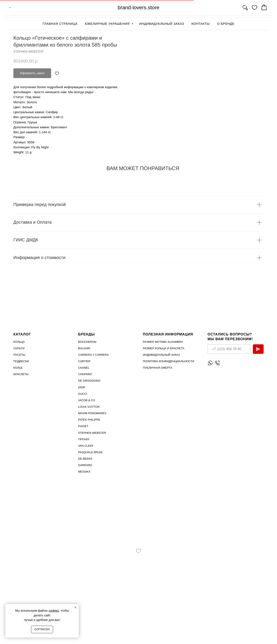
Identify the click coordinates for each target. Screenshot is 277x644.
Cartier (84, 361)
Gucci (83, 394)
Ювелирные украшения (108, 24)
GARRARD (85, 465)
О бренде (226, 24)
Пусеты (19, 355)
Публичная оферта (158, 368)
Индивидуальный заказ (162, 24)
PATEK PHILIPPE (89, 420)
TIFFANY (84, 439)
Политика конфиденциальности (168, 361)
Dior (82, 387)
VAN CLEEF (86, 446)
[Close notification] (76, 607)
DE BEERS (85, 459)
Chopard (85, 374)
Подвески (21, 361)
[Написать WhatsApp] (210, 363)
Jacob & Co (87, 400)
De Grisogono (89, 381)
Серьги (19, 348)
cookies (54, 611)
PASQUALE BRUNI (90, 452)
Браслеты (21, 374)
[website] (245, 9)
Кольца (19, 342)
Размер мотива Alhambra (163, 342)
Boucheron (87, 342)
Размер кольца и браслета (164, 348)
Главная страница (60, 24)
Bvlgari (84, 348)
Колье (18, 368)
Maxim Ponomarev (92, 413)
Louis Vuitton (89, 407)
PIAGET (83, 426)
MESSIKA (84, 472)
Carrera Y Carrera (93, 355)
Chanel (84, 368)
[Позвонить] (217, 363)
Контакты (201, 24)
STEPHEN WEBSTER (92, 433)
